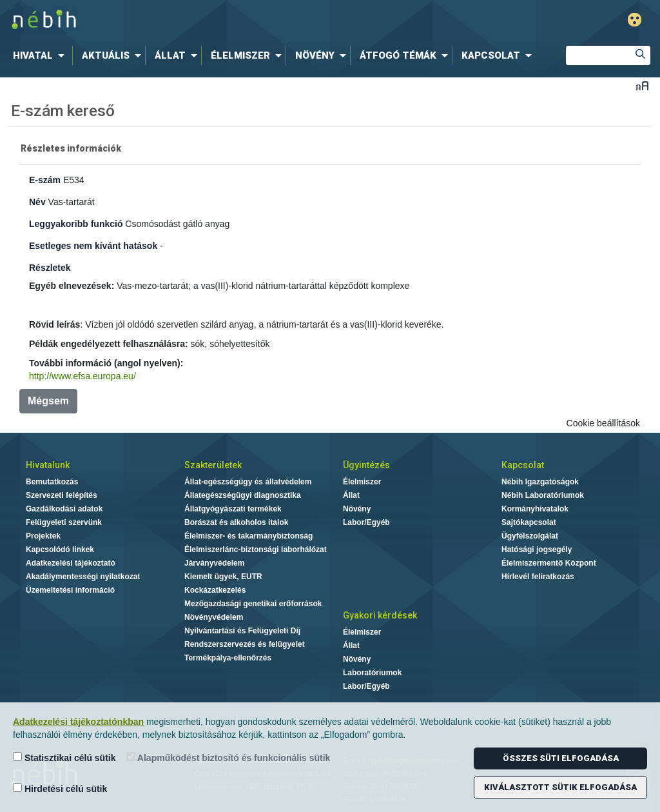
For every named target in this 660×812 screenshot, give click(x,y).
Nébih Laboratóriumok (543, 495)
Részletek (50, 268)
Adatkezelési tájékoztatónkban (78, 722)
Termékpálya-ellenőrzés (228, 658)
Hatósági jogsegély (537, 550)
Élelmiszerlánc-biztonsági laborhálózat (256, 550)
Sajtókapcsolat (529, 522)
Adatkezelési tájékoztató (71, 563)
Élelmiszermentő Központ (549, 563)
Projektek (43, 536)
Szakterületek (213, 465)
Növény (357, 509)
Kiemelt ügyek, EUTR (223, 577)
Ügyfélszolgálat (530, 536)
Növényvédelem (214, 617)
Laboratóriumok (372, 673)
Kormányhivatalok (535, 509)
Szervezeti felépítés (62, 495)
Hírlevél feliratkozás (538, 577)
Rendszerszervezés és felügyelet (245, 644)
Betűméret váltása (642, 85)
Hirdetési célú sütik (60, 788)
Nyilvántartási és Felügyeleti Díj (242, 631)
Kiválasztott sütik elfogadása (560, 787)
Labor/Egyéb (366, 522)
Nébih (196, 20)
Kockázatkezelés (215, 590)
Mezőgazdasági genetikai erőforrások (253, 604)
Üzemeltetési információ (70, 590)
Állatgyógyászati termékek (233, 509)
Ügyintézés (366, 465)
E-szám (45, 180)
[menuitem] (41, 55)
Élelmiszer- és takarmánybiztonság (248, 536)
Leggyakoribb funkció (76, 224)
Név (37, 202)
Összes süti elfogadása (561, 758)
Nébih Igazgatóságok (540, 482)
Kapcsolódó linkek (60, 550)
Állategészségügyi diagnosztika (243, 495)
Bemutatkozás (52, 482)
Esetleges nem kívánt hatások (93, 246)
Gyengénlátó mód (635, 20)
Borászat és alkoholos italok (236, 522)
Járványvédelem (214, 563)
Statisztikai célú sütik (64, 758)
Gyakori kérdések (380, 615)
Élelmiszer (362, 482)
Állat (351, 495)
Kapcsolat (523, 465)
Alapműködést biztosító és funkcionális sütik (228, 758)
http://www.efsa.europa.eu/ (82, 376)
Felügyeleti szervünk (64, 522)
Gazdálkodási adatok (64, 509)
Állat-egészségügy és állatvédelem (248, 482)
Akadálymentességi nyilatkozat (83, 577)
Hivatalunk (48, 465)
